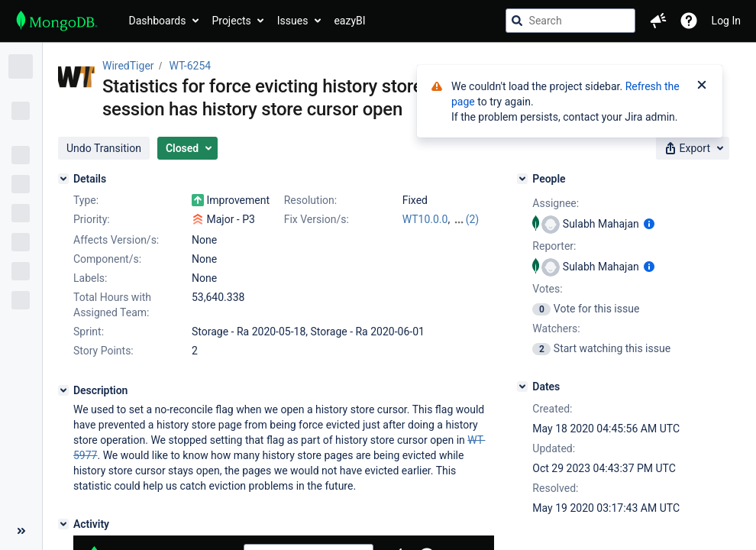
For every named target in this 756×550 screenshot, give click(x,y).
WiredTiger (128, 66)
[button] (658, 21)
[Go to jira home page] (57, 21)
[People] (522, 179)
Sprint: (89, 332)
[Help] (689, 21)
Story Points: (103, 351)
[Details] (63, 179)
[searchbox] (570, 21)
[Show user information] (649, 224)
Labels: (90, 278)
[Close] (702, 86)
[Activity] (63, 524)
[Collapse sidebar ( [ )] (21, 531)
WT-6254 (191, 66)
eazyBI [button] (349, 21)
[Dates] (522, 387)
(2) (473, 219)
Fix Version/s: (317, 219)
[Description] (63, 390)
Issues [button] (293, 21)
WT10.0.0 (425, 219)
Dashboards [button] (158, 21)
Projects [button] (231, 21)
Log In (726, 21)
